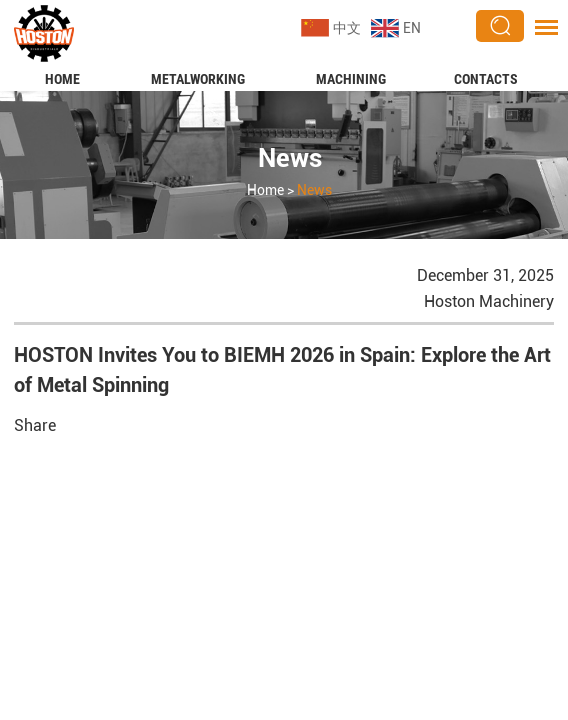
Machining (351, 79)
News (290, 158)
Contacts (486, 79)
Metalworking (198, 79)
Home (62, 79)
